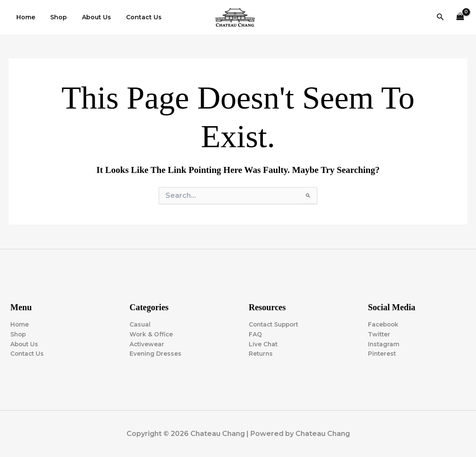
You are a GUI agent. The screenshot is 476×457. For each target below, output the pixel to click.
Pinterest (383, 354)
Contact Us (133, 17)
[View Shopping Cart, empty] (460, 17)
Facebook (384, 324)
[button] (440, 17)
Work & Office (152, 334)
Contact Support (275, 324)
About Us (89, 17)
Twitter (380, 334)
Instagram (384, 344)
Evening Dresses (156, 354)
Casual (140, 324)
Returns (261, 354)
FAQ (255, 334)
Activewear (147, 344)
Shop (54, 17)
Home (24, 17)
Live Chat (264, 344)
